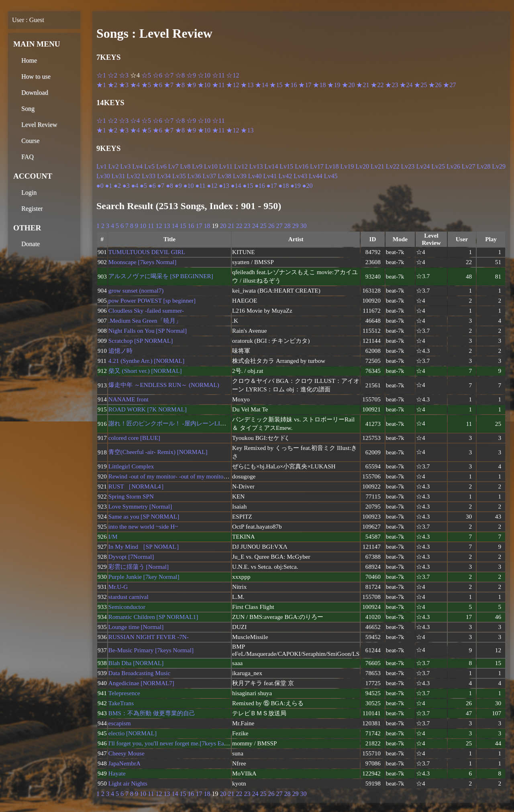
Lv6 (161, 166)
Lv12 (241, 166)
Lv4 (137, 166)
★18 (319, 85)
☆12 (233, 75)
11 (151, 226)
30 (303, 226)
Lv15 (286, 166)
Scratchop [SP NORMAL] (141, 341)
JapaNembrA (124, 763)
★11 (218, 85)
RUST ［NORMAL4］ (138, 486)
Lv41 (270, 176)
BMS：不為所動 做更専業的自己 (152, 713)
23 (247, 226)
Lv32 (134, 176)
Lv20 (362, 166)
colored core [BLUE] (134, 438)
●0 (100, 186)
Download (35, 93)
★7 (169, 85)
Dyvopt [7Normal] (131, 557)
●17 (272, 186)
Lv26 (453, 166)
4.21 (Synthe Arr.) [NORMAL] (146, 361)
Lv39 (240, 176)
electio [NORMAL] (133, 733)
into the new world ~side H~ (143, 526)
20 (223, 226)
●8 (169, 186)
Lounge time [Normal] (136, 627)
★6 (157, 85)
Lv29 (499, 166)
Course (30, 141)
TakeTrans (121, 703)
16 (191, 226)
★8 (180, 85)
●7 (161, 186)
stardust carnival (128, 597)
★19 (334, 85)
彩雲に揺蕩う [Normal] (139, 567)
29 (295, 226)
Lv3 (126, 166)
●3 (126, 186)
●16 (260, 186)
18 (207, 226)
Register (32, 209)
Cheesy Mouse (126, 753)
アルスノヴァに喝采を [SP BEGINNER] (161, 276)
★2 (112, 85)
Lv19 (347, 166)
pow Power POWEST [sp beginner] (152, 300)
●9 (178, 186)
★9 (191, 85)
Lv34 (164, 176)
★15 (276, 85)
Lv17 (317, 166)
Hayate (117, 773)
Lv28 (484, 166)
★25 (420, 85)
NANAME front (128, 399)
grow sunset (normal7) (136, 290)
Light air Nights (128, 783)
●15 (248, 186)
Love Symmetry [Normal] (140, 506)
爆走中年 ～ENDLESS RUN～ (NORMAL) (164, 385)
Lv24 (423, 166)
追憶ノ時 (120, 351)
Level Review (39, 125)
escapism (120, 723)
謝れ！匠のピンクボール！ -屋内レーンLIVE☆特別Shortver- (189, 423)
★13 (247, 85)
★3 (124, 85)
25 (263, 226)
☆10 (204, 75)
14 (175, 226)
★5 (146, 85)
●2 (117, 186)
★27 (449, 85)
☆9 (191, 75)
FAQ (28, 157)
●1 (109, 186)
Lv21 (377, 166)
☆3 (124, 75)
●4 (135, 186)
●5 (143, 186)
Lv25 (438, 166)
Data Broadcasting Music (139, 673)
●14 (236, 186)
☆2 (112, 75)
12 (159, 226)
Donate (31, 244)
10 (143, 226)
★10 (204, 85)
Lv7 (173, 166)
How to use (36, 76)
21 (231, 226)
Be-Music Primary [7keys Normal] (151, 650)
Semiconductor (127, 607)
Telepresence (124, 693)
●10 (189, 186)
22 (239, 226)
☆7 (169, 75)
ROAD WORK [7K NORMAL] (148, 409)
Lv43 (300, 176)
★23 (392, 85)
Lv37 (209, 176)
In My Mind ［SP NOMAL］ (145, 546)
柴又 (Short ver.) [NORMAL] (145, 371)
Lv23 (408, 166)
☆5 (146, 75)
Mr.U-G (118, 587)
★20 (348, 85)
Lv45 (331, 176)
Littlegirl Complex (131, 466)
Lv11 (226, 166)
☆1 (101, 75)
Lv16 (302, 166)
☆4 (135, 121)
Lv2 (114, 166)
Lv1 (102, 166)
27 (279, 226)
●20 (308, 186)
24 (255, 226)
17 (199, 226)
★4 (135, 85)
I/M (113, 536)
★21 (363, 85)
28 (287, 226)
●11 (200, 186)
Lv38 (224, 176)
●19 (296, 186)
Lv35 (179, 176)
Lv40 (255, 176)
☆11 (218, 75)
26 (271, 226)
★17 (305, 85)
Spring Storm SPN (131, 496)
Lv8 (185, 166)
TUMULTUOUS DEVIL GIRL (147, 252)
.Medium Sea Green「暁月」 (145, 321)
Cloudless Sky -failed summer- (146, 310)
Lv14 (271, 166)
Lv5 (149, 166)
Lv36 (194, 176)
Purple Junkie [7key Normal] (144, 577)
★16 (290, 85)
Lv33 (149, 176)
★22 (377, 85)
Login (29, 192)
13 (167, 226)
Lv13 (256, 166)
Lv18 (332, 166)
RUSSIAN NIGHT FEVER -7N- (149, 637)
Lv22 (393, 166)
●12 (212, 186)
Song (28, 109)
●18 (284, 186)
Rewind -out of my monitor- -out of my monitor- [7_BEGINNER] (189, 476)
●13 (224, 186)
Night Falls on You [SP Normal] (148, 331)
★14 (261, 85)
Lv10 (211, 166)
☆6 (157, 75)
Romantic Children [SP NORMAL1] (153, 617)
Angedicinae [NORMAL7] (141, 683)
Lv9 (197, 166)
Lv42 (285, 176)
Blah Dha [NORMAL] (136, 663)
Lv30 (103, 176)
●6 (152, 186)
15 (183, 226)
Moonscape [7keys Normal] (143, 262)
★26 (435, 85)
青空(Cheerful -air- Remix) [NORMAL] (158, 452)
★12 (233, 85)
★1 (101, 85)
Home (29, 60)
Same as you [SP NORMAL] (144, 516)
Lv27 (469, 166)
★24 (406, 85)
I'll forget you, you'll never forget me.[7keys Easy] (170, 743)
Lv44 (316, 176)
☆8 (180, 75)
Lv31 (118, 176)
